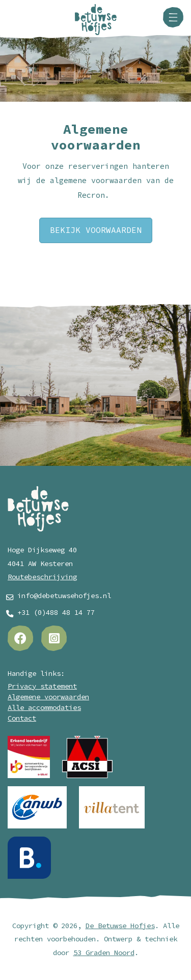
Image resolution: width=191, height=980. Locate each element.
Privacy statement (42, 686)
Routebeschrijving (42, 577)
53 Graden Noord (104, 953)
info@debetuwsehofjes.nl (64, 596)
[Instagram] (54, 638)
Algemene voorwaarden (48, 697)
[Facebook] (20, 638)
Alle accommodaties (44, 708)
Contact (22, 718)
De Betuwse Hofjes (120, 926)
